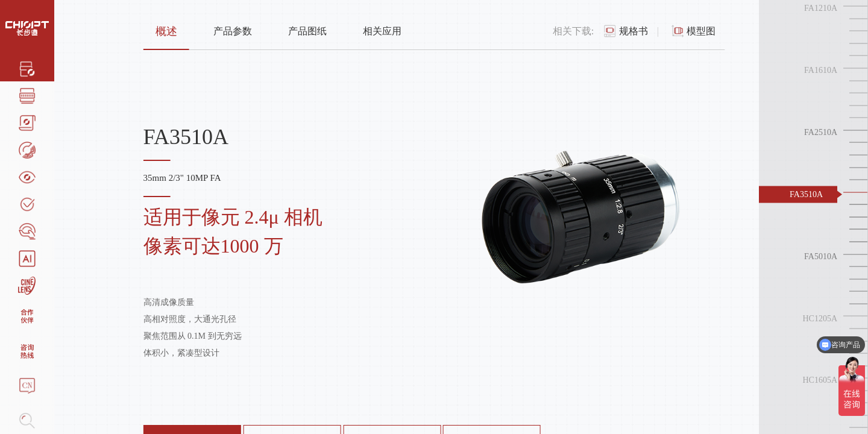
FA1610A (821, 70)
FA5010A (821, 256)
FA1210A (821, 8)
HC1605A (820, 380)
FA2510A (821, 132)
